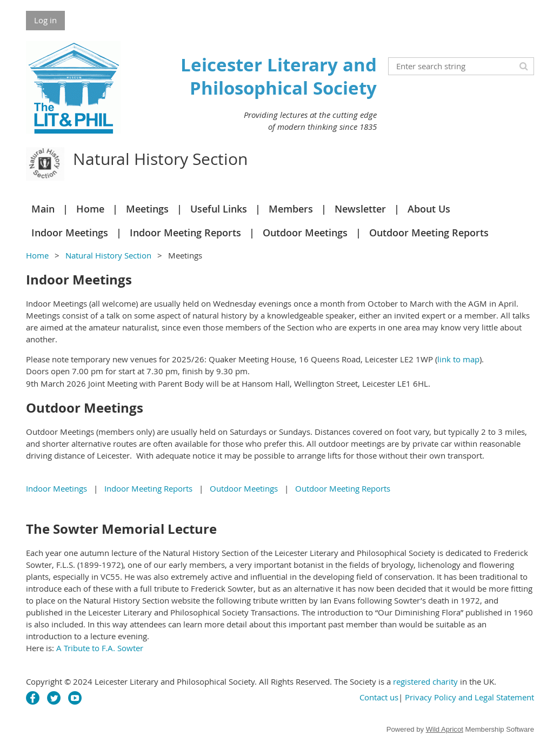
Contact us (379, 697)
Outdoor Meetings (305, 233)
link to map (458, 359)
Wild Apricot (445, 729)
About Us (429, 209)
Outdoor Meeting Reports (429, 233)
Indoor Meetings (70, 233)
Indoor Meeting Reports (185, 233)
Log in (45, 20)
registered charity (425, 681)
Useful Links (219, 209)
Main (43, 209)
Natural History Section (108, 255)
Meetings (147, 209)
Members (291, 209)
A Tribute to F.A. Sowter (100, 648)
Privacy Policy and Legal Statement (469, 697)
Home (90, 209)
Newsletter (360, 209)
